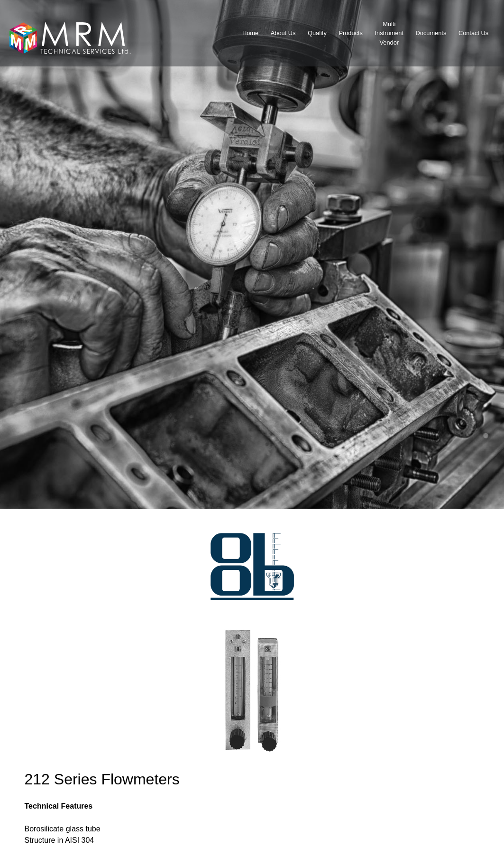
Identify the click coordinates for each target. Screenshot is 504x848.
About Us (283, 33)
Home (250, 33)
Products (351, 33)
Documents (431, 33)
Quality (317, 33)
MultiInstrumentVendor (389, 33)
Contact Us (473, 33)
